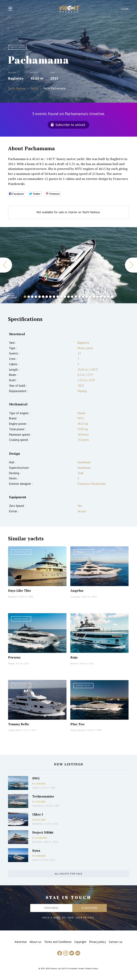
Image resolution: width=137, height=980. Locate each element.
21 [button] (98, 297)
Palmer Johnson (78, 730)
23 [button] (105, 297)
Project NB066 (43, 832)
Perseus (14, 657)
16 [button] (79, 297)
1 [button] (25, 297)
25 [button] (112, 297)
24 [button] (108, 297)
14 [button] (72, 297)
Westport (12, 597)
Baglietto (16, 78)
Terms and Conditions (58, 942)
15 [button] (76, 297)
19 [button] (90, 297)
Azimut (36, 788)
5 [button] (39, 297)
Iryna (36, 850)
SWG (36, 778)
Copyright (80, 942)
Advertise (21, 942)
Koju (74, 657)
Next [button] (131, 265)
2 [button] (29, 297)
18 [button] (87, 297)
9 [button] (54, 297)
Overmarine (38, 806)
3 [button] (32, 297)
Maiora (11, 663)
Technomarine (43, 796)
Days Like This (19, 590)
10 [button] (58, 297)
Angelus (77, 590)
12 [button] (65, 297)
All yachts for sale (68, 874)
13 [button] (68, 297)
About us (35, 942)
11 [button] (61, 297)
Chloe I (38, 814)
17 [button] (83, 297)
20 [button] (94, 297)
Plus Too (77, 724)
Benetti (74, 663)
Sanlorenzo (38, 824)
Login (125, 9)
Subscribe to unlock (70, 125)
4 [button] (36, 297)
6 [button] (43, 297)
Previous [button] (6, 265)
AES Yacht (37, 842)
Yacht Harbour (70, 10)
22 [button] (101, 297)
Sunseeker (75, 597)
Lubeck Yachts (15, 730)
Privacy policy (98, 942)
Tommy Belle (19, 724)
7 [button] (47, 297)
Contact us (116, 942)
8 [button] (50, 297)
